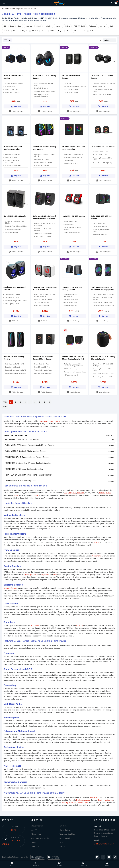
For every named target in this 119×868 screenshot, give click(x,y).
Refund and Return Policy (40, 838)
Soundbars (35, 626)
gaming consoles (32, 575)
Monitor (96, 542)
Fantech (6, 31)
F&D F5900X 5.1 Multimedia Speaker (21, 481)
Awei (69, 31)
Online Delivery (65, 830)
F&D (75, 26)
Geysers (80, 803)
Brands (62, 846)
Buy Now (16, 106)
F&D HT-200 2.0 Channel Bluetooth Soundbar (24, 469)
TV (102, 542)
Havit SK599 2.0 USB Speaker (73, 216)
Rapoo (61, 31)
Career (33, 842)
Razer (44, 31)
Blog (61, 842)
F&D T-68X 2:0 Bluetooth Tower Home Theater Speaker (28, 475)
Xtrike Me (48, 26)
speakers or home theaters (50, 421)
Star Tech (93, 797)
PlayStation (45, 575)
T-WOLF (35, 31)
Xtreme (16, 31)
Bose (12, 26)
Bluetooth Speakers (11, 588)
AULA (52, 31)
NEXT (5, 407)
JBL (5, 26)
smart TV (80, 626)
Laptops (87, 800)
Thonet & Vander (80, 31)
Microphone (96, 556)
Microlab (103, 26)
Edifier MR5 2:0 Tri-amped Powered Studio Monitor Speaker (30, 445)
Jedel (83, 26)
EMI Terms (63, 826)
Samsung (29, 26)
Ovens (86, 803)
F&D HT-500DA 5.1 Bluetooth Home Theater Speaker (27, 457)
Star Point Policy (66, 838)
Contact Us (35, 846)
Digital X (25, 31)
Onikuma (93, 31)
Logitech (58, 26)
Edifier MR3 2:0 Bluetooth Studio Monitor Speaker (26, 451)
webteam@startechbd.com (104, 844)
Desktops (80, 800)
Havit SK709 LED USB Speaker (103, 147)
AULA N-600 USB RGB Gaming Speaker (22, 439)
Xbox (55, 575)
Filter (8, 40)
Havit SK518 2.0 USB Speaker (15, 216)
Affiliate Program (37, 826)
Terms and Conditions (67, 834)
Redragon (92, 26)
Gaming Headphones (105, 800)
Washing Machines (69, 803)
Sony (20, 26)
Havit (111, 26)
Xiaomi (39, 26)
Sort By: (99, 40)
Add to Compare (16, 111)
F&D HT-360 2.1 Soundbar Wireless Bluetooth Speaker (28, 463)
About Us (34, 830)
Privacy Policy (36, 834)
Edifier (68, 26)
